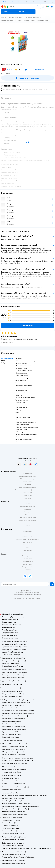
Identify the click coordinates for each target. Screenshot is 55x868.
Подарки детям (20, 442)
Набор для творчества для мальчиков (27, 427)
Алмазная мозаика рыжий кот (24, 371)
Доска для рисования (22, 388)
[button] (22, 12)
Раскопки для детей (21, 368)
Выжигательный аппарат (23, 393)
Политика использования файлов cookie (27, 490)
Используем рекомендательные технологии (27, 594)
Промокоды (27, 484)
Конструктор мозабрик (23, 378)
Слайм (17, 412)
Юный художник (32, 17)
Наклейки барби (20, 403)
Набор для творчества (22, 425)
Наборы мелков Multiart (39, 21)
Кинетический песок (22, 405)
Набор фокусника (21, 432)
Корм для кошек (28, 559)
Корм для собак (27, 564)
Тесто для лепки (20, 383)
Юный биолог (20, 395)
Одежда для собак (28, 567)
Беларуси (39, 598)
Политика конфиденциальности (28, 487)
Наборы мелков (23, 21)
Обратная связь (28, 495)
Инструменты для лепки (23, 417)
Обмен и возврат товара (27, 479)
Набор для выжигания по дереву (25, 361)
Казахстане (31, 598)
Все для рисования (8, 21)
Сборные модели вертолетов (24, 439)
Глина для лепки (20, 415)
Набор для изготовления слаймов (26, 410)
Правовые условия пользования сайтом (28, 593)
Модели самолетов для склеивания (26, 434)
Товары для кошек (27, 556)
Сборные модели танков (23, 437)
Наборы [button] (4, 363)
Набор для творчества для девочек (26, 422)
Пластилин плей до (21, 407)
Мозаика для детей (21, 390)
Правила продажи (28, 482)
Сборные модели (21, 380)
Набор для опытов (21, 420)
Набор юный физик (21, 430)
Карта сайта (27, 498)
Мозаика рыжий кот (21, 373)
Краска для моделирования (24, 385)
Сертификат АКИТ (27, 493)
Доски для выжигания (22, 376)
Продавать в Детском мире (27, 476)
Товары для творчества (22, 400)
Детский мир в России (20, 598)
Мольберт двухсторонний (23, 366)
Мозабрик (19, 358)
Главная (4, 17)
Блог (27, 548)
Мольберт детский (21, 363)
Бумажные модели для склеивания (26, 398)
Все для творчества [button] (7, 358)
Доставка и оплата (28, 473)
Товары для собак (28, 561)
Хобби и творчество (15, 17)
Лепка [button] (3, 361)
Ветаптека (28, 570)
